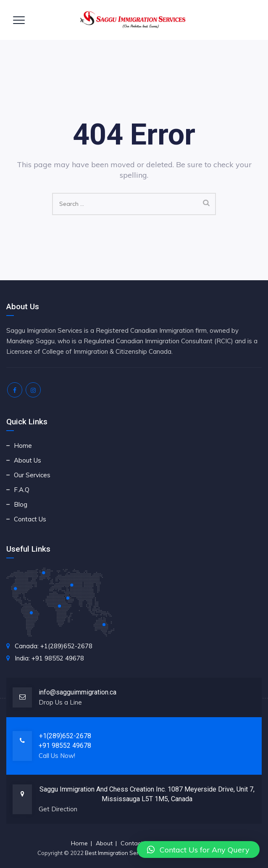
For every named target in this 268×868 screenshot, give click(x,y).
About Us (28, 460)
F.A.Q (22, 490)
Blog (21, 504)
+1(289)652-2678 (65, 736)
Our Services (32, 475)
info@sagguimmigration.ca (78, 692)
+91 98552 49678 (65, 746)
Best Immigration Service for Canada (132, 853)
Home (23, 446)
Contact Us (30, 519)
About (104, 843)
